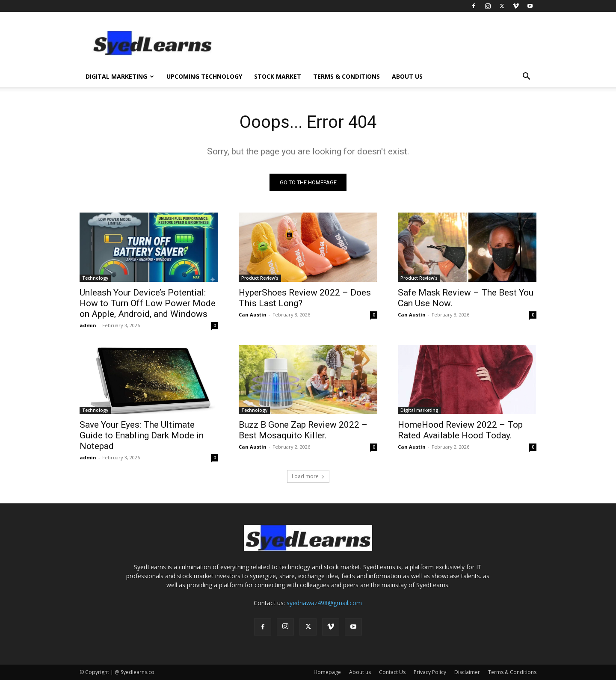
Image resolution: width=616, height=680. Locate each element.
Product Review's (260, 278)
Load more (308, 476)
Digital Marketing (120, 76)
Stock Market (278, 76)
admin (88, 325)
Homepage (327, 672)
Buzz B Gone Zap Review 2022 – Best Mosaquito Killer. (303, 430)
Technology (95, 278)
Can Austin (253, 315)
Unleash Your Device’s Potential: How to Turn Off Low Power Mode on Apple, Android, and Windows (148, 303)
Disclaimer (467, 672)
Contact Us (392, 672)
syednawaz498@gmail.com (324, 603)
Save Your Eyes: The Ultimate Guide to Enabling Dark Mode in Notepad (142, 435)
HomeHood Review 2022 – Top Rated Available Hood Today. (460, 430)
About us (407, 76)
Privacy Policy (430, 672)
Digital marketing (419, 410)
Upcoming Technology (204, 76)
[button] (526, 77)
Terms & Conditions (346, 76)
